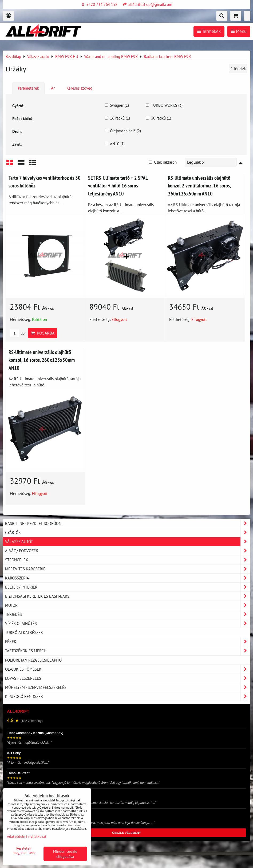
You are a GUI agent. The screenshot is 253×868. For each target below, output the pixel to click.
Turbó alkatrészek (24, 632)
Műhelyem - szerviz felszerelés (128, 687)
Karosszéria (128, 578)
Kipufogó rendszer (128, 696)
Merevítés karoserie (128, 569)
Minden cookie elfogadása (65, 854)
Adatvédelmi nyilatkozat (27, 836)
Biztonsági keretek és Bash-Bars (128, 596)
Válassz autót (128, 542)
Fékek (128, 642)
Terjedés (128, 614)
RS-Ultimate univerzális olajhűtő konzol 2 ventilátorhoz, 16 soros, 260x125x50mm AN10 (199, 186)
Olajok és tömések (128, 669)
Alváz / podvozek (128, 551)
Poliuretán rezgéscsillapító (33, 660)
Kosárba (43, 333)
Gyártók (128, 533)
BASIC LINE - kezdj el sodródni (128, 523)
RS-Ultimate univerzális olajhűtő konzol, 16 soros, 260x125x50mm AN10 (42, 360)
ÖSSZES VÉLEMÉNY (127, 833)
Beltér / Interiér (128, 587)
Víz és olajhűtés (128, 623)
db (17, 333)
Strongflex (128, 560)
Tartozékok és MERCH (128, 651)
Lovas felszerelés (128, 678)
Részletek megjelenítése (24, 850)
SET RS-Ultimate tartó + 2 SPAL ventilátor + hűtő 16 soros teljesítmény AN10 (118, 186)
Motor (128, 605)
